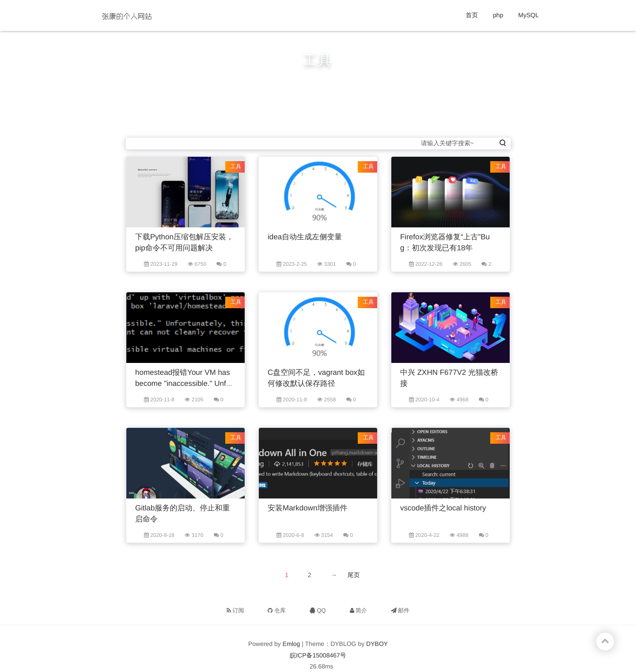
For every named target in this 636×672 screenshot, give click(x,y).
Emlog (291, 644)
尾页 (354, 575)
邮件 (400, 610)
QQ (318, 610)
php (498, 15)
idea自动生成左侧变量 (305, 237)
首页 (472, 15)
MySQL (528, 15)
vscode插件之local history (443, 508)
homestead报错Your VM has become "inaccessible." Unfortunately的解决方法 (185, 383)
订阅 (235, 610)
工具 (236, 166)
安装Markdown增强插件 (307, 508)
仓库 (277, 610)
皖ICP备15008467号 (318, 655)
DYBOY (377, 644)
